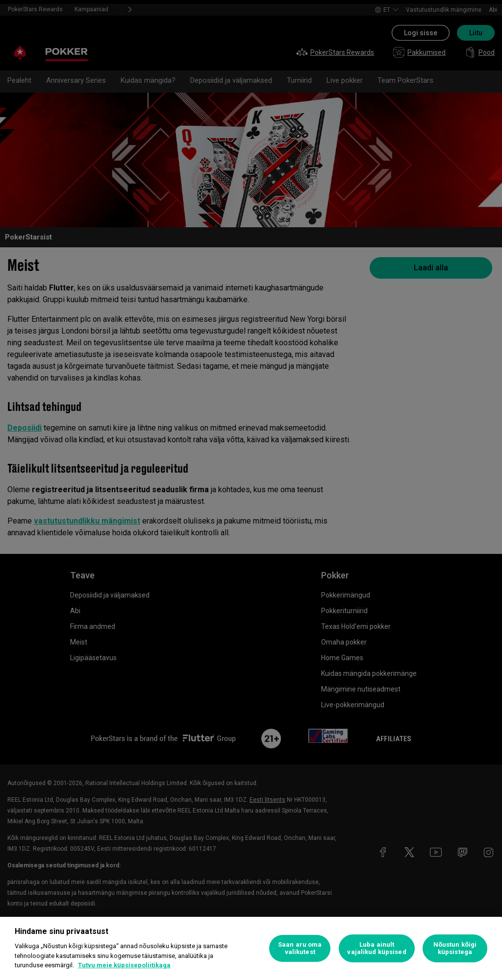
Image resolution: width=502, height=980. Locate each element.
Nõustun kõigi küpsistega (455, 948)
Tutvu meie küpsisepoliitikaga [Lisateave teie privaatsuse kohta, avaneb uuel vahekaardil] (124, 965)
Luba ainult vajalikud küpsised (376, 948)
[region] (251, 948)
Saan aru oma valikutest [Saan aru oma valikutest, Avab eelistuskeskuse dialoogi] (300, 948)
